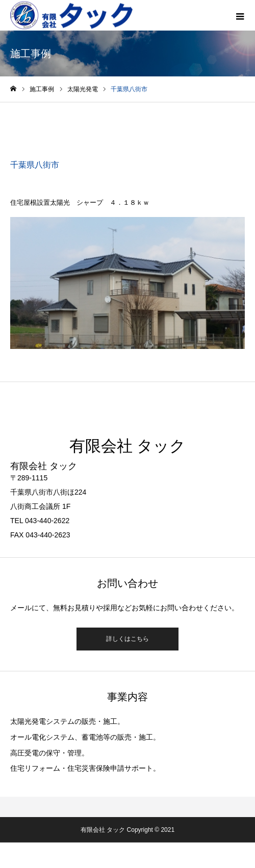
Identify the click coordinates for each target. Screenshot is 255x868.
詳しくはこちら (127, 639)
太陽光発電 (46, 126)
